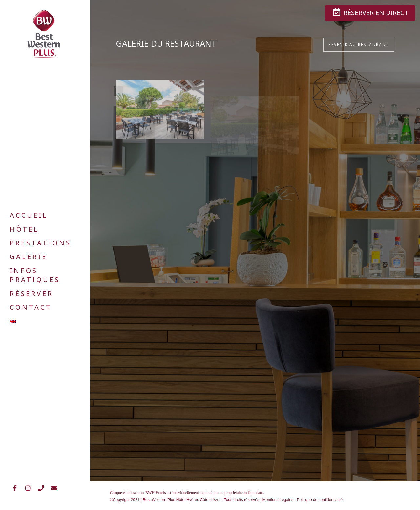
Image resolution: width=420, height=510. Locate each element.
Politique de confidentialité (320, 500)
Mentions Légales (278, 500)
